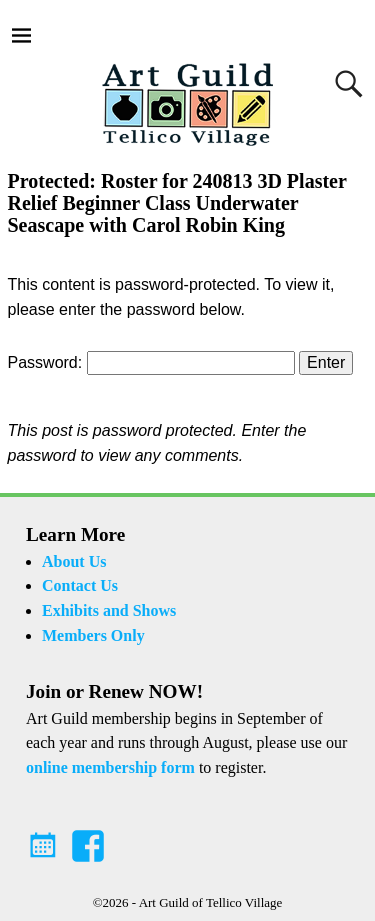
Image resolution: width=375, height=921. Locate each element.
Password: (151, 362)
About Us (74, 561)
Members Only (93, 635)
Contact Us (80, 585)
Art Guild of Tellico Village (211, 902)
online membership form (110, 767)
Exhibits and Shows (109, 610)
